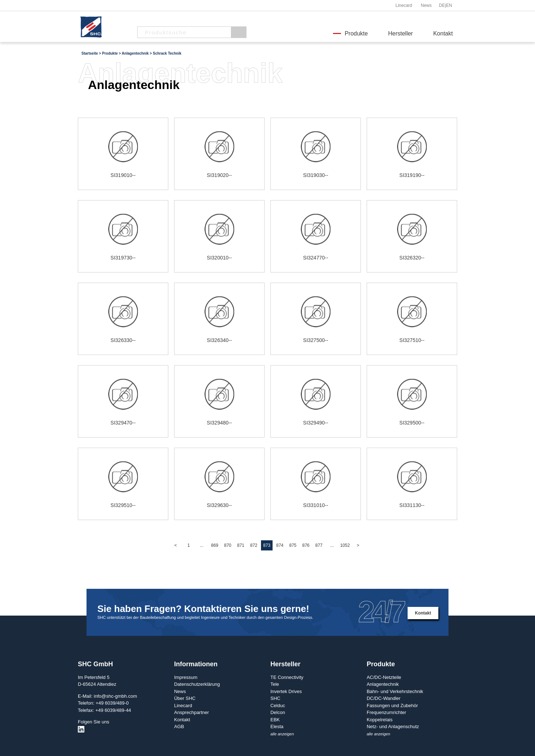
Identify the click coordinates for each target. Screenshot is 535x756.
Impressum (186, 677)
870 (228, 545)
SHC (275, 698)
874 (280, 545)
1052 (345, 545)
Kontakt (443, 33)
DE (442, 5)
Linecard (404, 5)
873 (267, 545)
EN (449, 5)
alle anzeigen (282, 734)
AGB (179, 727)
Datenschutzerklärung (197, 684)
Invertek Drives (286, 691)
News (426, 5)
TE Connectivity (287, 677)
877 (319, 545)
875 (293, 545)
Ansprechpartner (191, 712)
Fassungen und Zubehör (392, 706)
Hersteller (400, 33)
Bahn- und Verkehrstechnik (395, 691)
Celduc (278, 706)
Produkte (356, 33)
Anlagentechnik (383, 684)
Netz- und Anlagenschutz (393, 727)
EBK (275, 720)
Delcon (278, 712)
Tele (275, 684)
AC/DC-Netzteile (384, 677)
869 (215, 545)
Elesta (277, 727)
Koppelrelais (380, 720)
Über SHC (185, 698)
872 (254, 545)
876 (306, 545)
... (202, 545)
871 (241, 545)
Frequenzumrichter (386, 712)
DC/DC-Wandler (384, 698)
